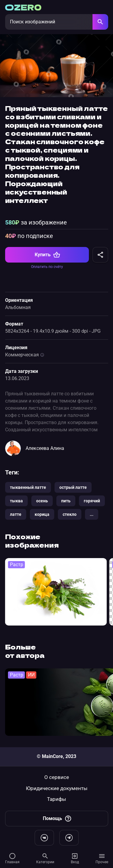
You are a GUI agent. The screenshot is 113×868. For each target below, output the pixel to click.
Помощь (57, 819)
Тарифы (56, 799)
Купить (47, 255)
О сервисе (57, 777)
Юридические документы (57, 788)
